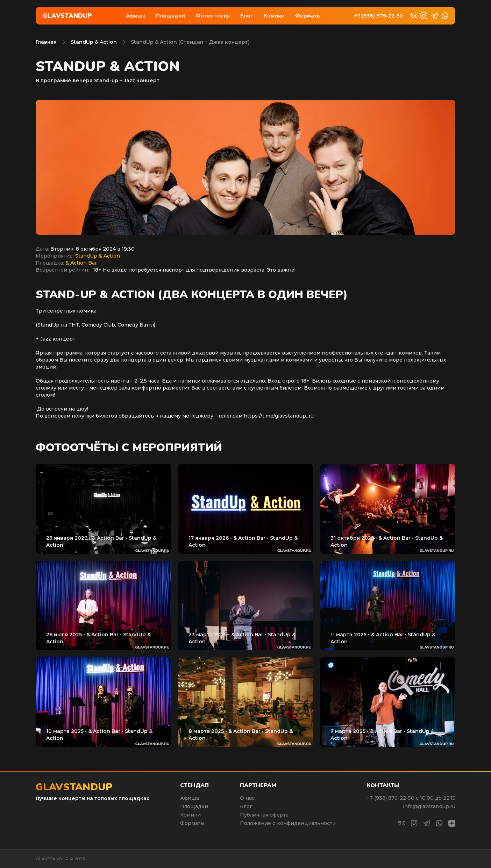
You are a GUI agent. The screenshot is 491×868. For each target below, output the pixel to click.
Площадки (170, 16)
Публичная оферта (264, 815)
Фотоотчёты (213, 16)
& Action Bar (81, 263)
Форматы (308, 16)
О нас (247, 798)
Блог (247, 16)
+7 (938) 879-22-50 (379, 16)
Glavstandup (67, 16)
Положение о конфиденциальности (288, 823)
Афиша (136, 16)
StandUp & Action (94, 42)
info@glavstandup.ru (429, 806)
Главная (46, 42)
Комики (274, 16)
